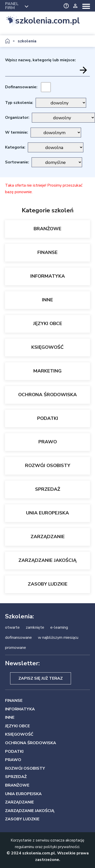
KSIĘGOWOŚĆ (47, 347)
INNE (47, 300)
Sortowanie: (17, 162)
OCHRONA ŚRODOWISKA (47, 395)
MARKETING (47, 371)
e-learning (59, 627)
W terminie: (17, 132)
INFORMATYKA (48, 276)
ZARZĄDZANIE (48, 537)
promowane (16, 648)
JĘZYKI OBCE (48, 324)
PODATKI (48, 418)
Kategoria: (15, 147)
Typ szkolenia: (19, 103)
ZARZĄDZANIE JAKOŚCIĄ (47, 560)
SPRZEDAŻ (48, 489)
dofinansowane (18, 638)
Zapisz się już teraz (41, 678)
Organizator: (17, 118)
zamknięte (35, 627)
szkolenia (27, 41)
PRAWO (48, 442)
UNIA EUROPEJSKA (47, 513)
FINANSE (47, 252)
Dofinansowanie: (21, 87)
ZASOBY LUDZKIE (48, 584)
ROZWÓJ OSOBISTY (48, 466)
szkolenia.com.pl (47, 21)
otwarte (12, 627)
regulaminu (25, 847)
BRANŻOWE (47, 229)
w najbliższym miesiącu (58, 638)
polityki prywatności (62, 847)
